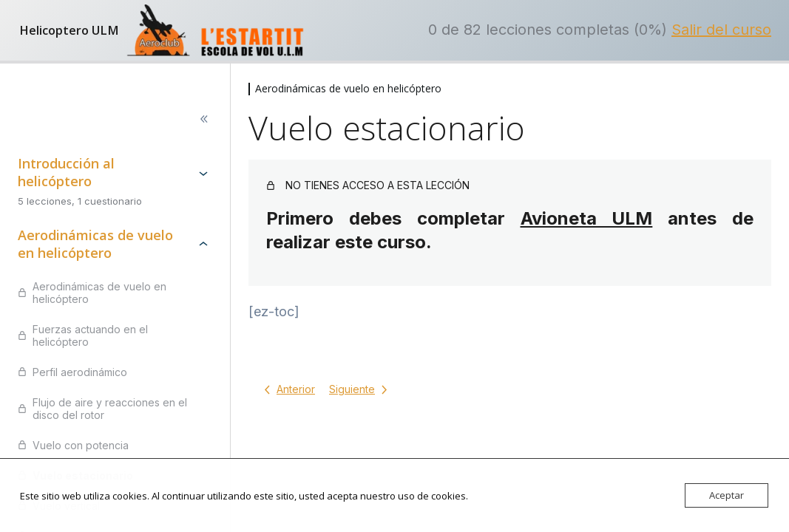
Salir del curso (721, 30)
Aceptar (727, 495)
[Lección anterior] (287, 389)
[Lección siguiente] (361, 389)
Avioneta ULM (587, 218)
